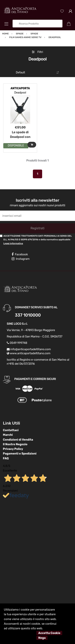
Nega (42, 638)
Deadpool (20, 93)
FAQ (6, 458)
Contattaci (11, 430)
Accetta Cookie (49, 633)
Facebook (20, 254)
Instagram (21, 259)
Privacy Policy (13, 449)
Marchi (8, 435)
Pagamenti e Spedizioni (20, 454)
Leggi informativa (13, 243)
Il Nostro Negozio (15, 444)
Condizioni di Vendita (18, 440)
